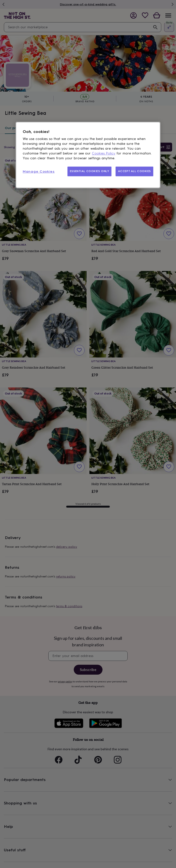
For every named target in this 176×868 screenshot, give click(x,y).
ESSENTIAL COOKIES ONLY (90, 171)
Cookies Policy (104, 153)
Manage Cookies (39, 171)
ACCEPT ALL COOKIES (134, 171)
